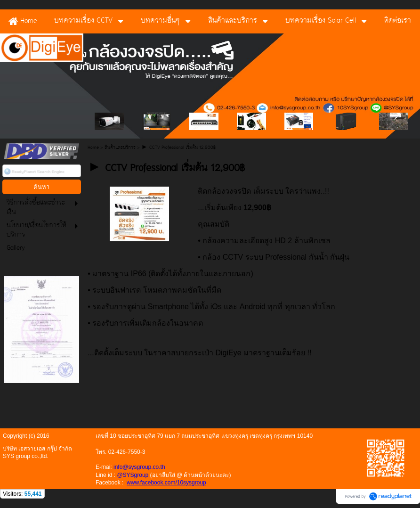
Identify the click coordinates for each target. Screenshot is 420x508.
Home (93, 148)
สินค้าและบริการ (120, 148)
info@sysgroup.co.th (139, 467)
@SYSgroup (133, 475)
